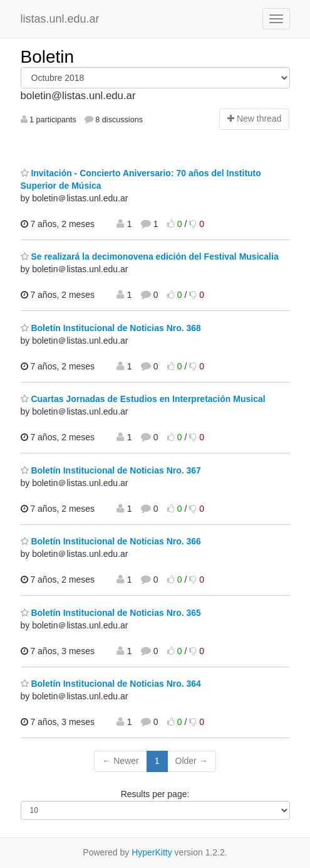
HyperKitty (152, 852)
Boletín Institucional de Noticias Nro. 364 (111, 684)
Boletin (48, 57)
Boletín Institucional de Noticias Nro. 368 (111, 328)
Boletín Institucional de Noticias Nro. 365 (111, 613)
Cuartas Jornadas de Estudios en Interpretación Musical (143, 399)
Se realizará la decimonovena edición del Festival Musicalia (150, 257)
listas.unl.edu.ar (60, 19)
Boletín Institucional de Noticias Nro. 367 (111, 470)
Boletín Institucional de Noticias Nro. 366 (111, 541)
